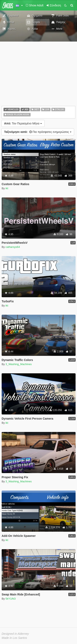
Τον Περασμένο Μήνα (23, 123)
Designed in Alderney (15, 634)
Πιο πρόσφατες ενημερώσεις (38, 132)
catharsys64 (13, 247)
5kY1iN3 (11, 599)
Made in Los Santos (14, 638)
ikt (7, 188)
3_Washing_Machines (19, 364)
